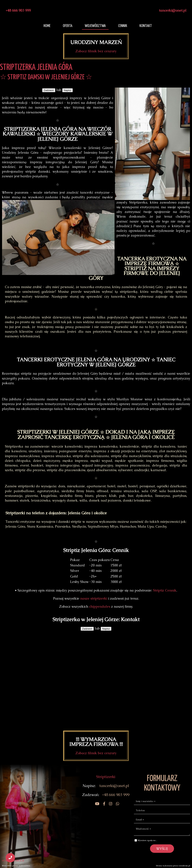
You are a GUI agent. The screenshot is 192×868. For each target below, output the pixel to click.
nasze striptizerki (94, 598)
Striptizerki (106, 777)
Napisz (68, 90)
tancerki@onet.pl (173, 10)
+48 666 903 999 (18, 10)
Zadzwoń (49, 90)
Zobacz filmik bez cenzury (96, 51)
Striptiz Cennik (165, 590)
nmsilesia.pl (184, 866)
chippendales (100, 606)
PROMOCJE (18, 861)
